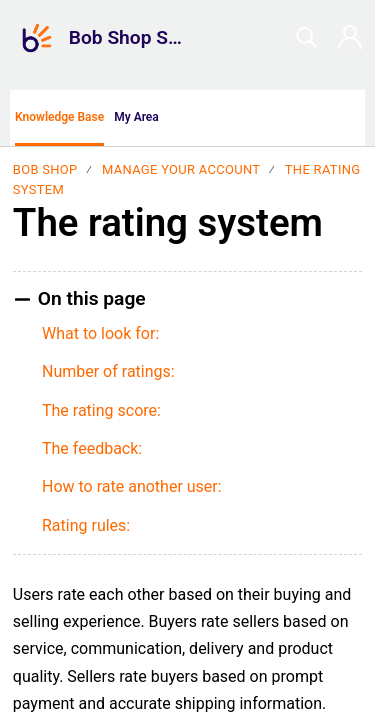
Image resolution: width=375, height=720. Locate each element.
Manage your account (181, 169)
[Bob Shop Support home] (37, 38)
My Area (136, 117)
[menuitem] (352, 118)
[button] (200, 118)
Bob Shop (45, 169)
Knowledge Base (59, 117)
